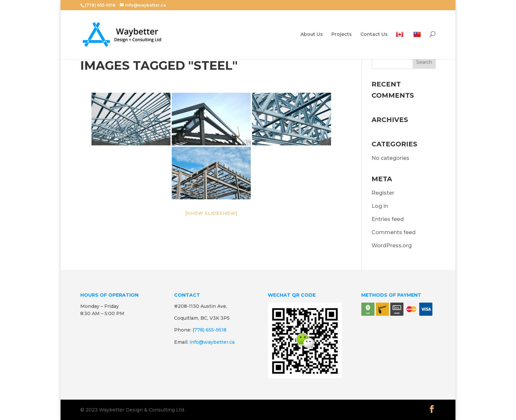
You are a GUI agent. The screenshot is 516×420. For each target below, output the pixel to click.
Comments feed (394, 232)
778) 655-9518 (210, 330)
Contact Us (374, 35)
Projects (342, 35)
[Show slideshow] (211, 213)
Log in (380, 206)
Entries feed (388, 219)
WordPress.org (392, 246)
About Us (312, 35)
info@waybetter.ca (212, 342)
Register (383, 193)
